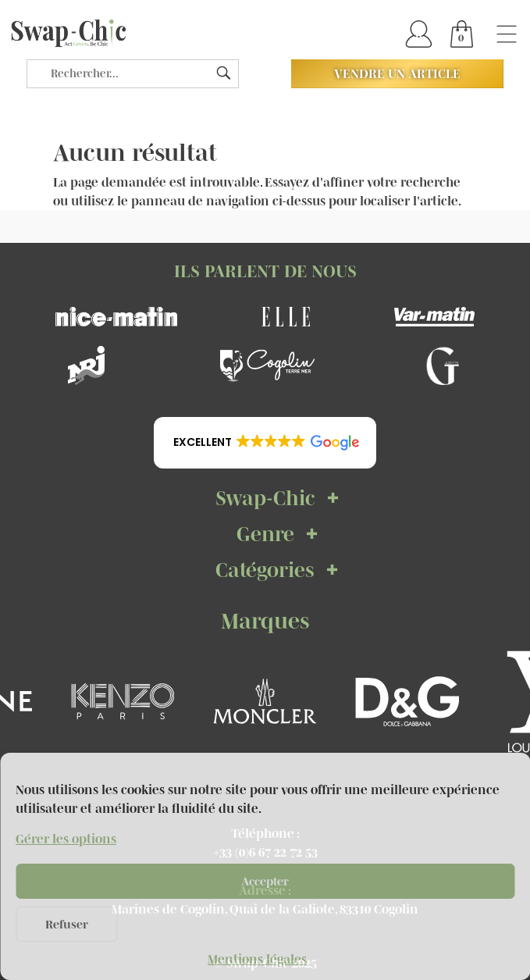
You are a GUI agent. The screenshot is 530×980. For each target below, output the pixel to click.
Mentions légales (257, 959)
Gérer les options (66, 839)
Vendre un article (397, 73)
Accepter (265, 881)
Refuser (67, 924)
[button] (265, 443)
